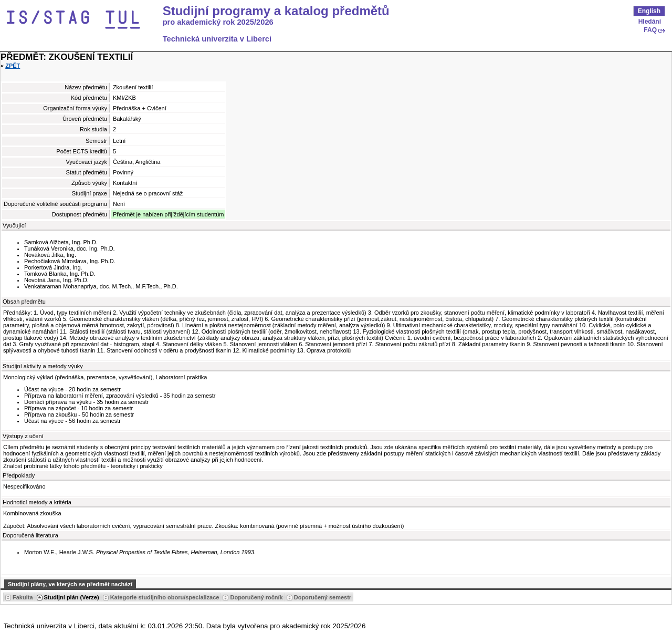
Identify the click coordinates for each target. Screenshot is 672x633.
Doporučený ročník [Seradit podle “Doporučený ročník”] (256, 597)
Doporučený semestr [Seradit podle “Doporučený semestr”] (323, 597)
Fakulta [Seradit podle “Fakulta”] (23, 597)
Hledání (650, 22)
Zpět (13, 66)
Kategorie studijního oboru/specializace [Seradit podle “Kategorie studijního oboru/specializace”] (165, 597)
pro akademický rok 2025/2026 (218, 22)
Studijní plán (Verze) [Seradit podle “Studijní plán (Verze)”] (72, 597)
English (649, 11)
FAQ (650, 30)
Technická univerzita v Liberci (217, 39)
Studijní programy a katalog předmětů (276, 11)
